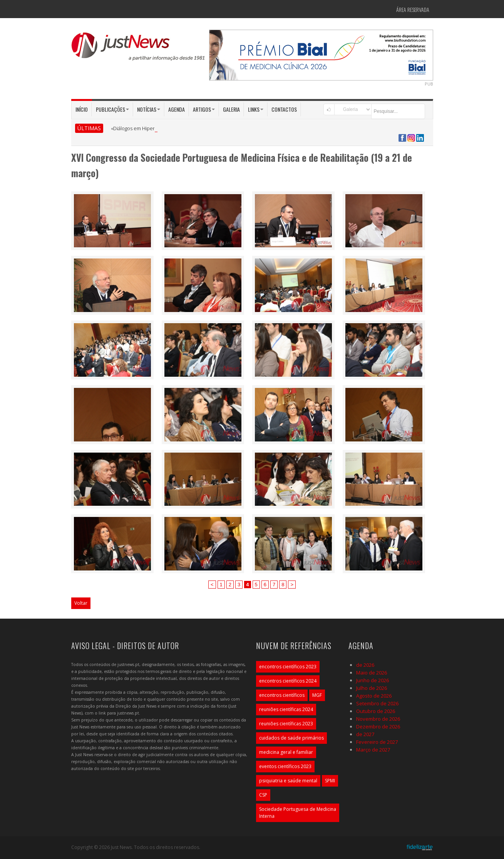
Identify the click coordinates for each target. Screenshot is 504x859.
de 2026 (365, 665)
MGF (317, 695)
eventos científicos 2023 (285, 766)
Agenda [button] (177, 109)
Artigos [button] (204, 109)
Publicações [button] (112, 109)
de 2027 (365, 734)
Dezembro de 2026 (378, 726)
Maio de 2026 (372, 673)
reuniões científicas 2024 (286, 709)
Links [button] (256, 109)
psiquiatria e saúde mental (288, 781)
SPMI (330, 781)
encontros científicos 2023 (288, 667)
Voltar (81, 603)
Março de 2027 (373, 750)
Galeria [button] (231, 109)
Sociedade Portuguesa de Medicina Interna (298, 813)
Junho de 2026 (373, 680)
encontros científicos (282, 695)
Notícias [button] (149, 109)
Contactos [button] (284, 109)
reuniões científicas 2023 (286, 724)
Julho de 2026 (372, 688)
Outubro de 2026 (376, 711)
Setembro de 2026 (377, 703)
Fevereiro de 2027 (377, 742)
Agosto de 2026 (374, 696)
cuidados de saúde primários (291, 738)
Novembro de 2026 (378, 719)
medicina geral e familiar (286, 752)
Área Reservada (413, 9)
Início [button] (82, 109)
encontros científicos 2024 (288, 681)
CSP (263, 795)
